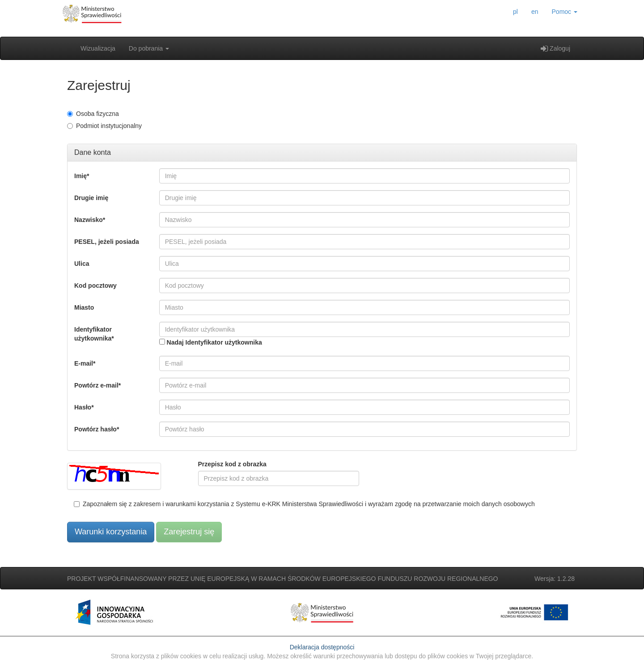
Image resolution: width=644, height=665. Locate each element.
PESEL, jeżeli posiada (107, 242)
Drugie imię (91, 198)
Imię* (82, 176)
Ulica (82, 264)
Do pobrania (149, 48)
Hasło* (84, 407)
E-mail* (85, 363)
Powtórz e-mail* (97, 385)
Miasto (84, 307)
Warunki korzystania (111, 532)
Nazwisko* (90, 220)
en (535, 12)
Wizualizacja (98, 48)
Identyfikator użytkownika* (94, 334)
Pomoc (565, 12)
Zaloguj (555, 48)
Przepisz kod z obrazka (232, 464)
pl (515, 12)
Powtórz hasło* (97, 429)
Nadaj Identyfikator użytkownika (214, 342)
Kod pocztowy (95, 286)
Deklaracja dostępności (322, 647)
